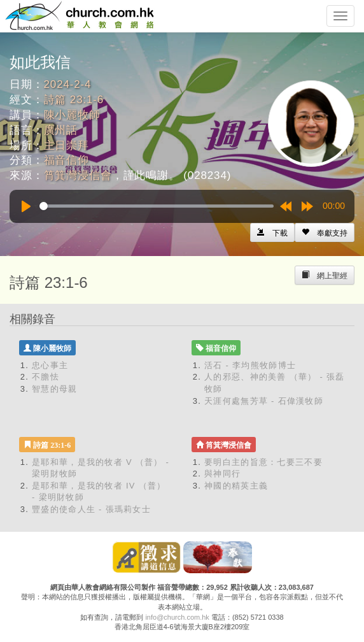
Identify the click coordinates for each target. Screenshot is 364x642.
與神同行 (222, 474)
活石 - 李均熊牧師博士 (250, 365)
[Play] (26, 206)
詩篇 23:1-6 (74, 100)
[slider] (157, 206)
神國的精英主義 (236, 486)
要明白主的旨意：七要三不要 (263, 462)
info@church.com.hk (177, 617)
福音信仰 (66, 160)
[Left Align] (325, 232)
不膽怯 (45, 377)
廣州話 (61, 130)
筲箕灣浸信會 (78, 175)
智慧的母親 (55, 389)
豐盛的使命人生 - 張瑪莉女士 (91, 509)
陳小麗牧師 (72, 115)
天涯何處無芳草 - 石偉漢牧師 (264, 401)
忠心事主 (50, 365)
